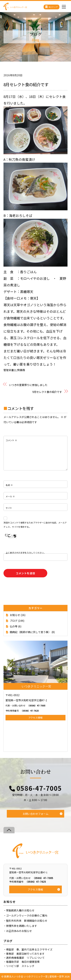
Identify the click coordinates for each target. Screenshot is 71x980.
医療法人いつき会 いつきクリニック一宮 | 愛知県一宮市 (34, 976)
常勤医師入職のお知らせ (20, 910)
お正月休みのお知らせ (19, 931)
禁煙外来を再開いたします (22, 926)
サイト (9, 508)
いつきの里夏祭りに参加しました (28, 385)
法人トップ (52, 7)
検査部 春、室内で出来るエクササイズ (29, 949)
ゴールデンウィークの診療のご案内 (27, 915)
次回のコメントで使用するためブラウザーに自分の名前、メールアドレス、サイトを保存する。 (35, 525)
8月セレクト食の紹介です (26, 84)
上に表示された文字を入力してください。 (26, 553)
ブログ (14, 621)
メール (10, 496)
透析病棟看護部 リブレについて (25, 958)
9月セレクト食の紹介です (47, 392)
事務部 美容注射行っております (25, 954)
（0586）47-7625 (22, 711)
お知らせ (15, 615)
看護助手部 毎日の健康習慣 (23, 962)
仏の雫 (14, 626)
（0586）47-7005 (25, 705)
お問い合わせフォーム (35, 814)
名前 (9, 485)
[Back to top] (9, 830)
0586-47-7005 (39, 788)
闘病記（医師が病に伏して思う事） (30, 632)
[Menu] (64, 6)
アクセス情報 (35, 718)
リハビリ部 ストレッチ (20, 966)
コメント (11, 440)
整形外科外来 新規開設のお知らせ (27, 921)
